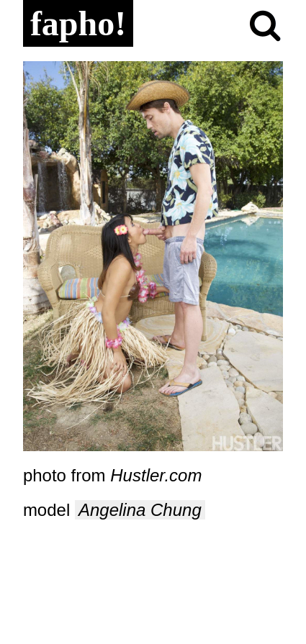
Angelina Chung (140, 510)
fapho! (78, 23)
